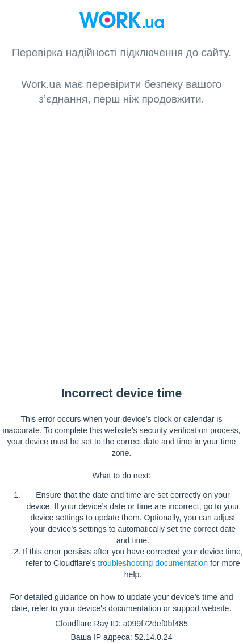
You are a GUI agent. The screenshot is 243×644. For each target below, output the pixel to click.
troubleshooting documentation (153, 563)
